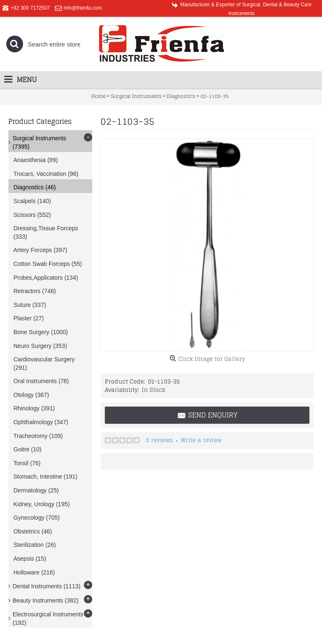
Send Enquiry (207, 415)
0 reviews (159, 440)
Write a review (201, 440)
